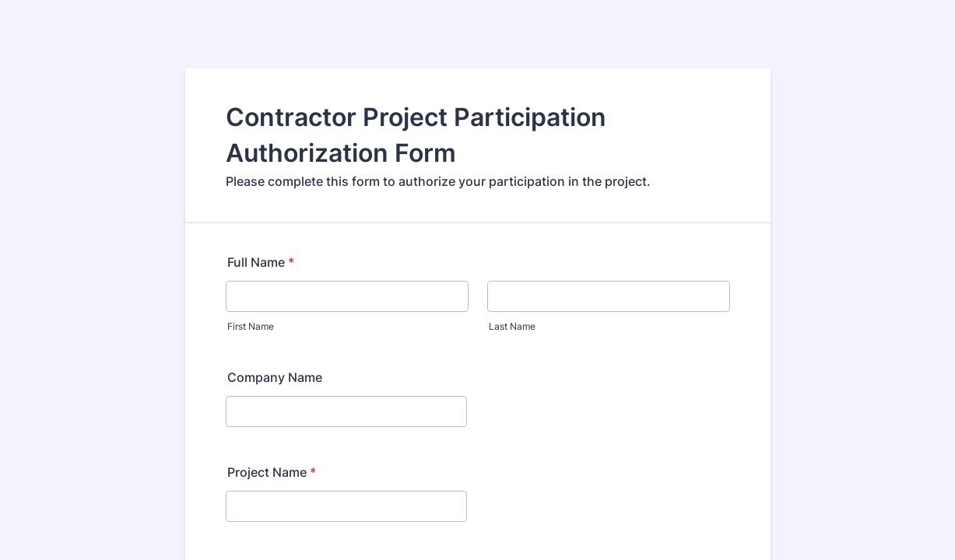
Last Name (512, 326)
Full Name (261, 262)
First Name (251, 326)
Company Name (275, 377)
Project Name (272, 472)
